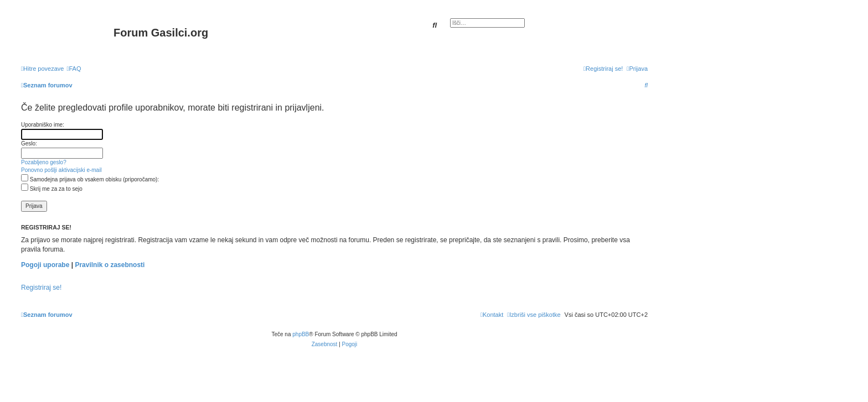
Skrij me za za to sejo (52, 189)
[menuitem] (74, 69)
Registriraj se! (41, 288)
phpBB (301, 334)
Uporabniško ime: (43, 125)
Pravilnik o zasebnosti (110, 265)
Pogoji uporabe (45, 265)
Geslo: (29, 143)
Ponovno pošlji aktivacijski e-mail (61, 170)
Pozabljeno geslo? (44, 162)
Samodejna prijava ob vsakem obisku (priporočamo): (90, 179)
